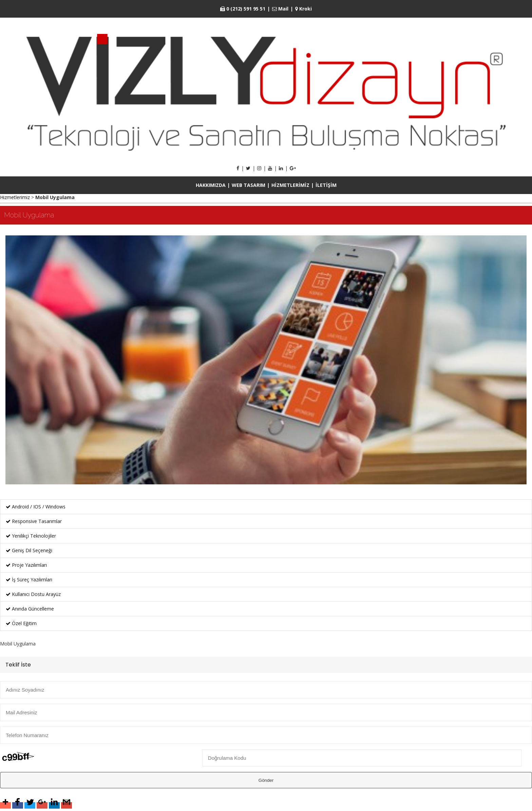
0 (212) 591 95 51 (243, 9)
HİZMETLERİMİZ (290, 185)
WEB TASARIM (249, 185)
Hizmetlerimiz (15, 197)
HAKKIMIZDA (211, 185)
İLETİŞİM (326, 185)
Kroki (303, 9)
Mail (280, 9)
